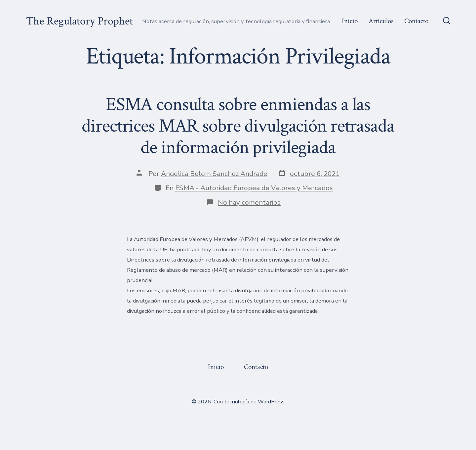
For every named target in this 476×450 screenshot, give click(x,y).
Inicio (350, 21)
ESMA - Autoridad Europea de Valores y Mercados (254, 188)
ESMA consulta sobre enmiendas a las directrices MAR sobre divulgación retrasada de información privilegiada (238, 126)
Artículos (381, 21)
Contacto (416, 21)
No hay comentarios (249, 202)
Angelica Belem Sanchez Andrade (214, 174)
